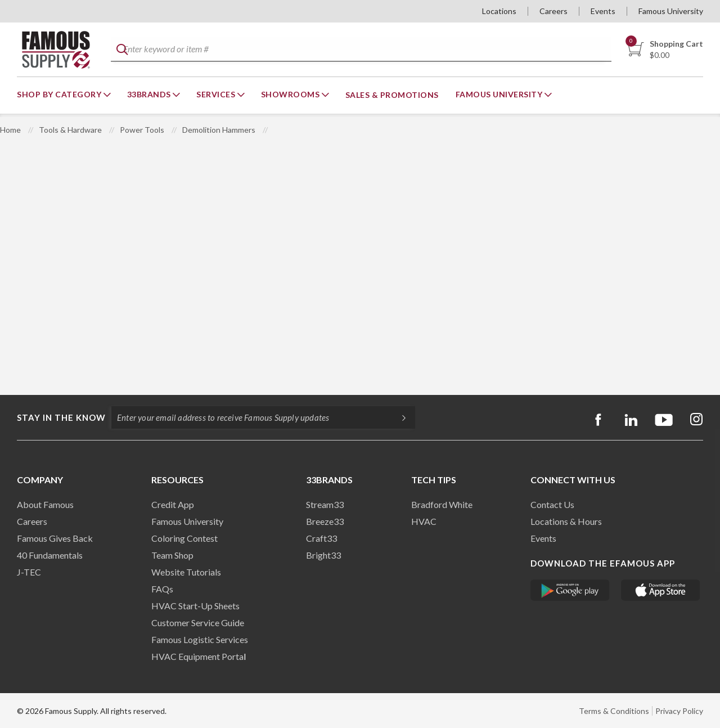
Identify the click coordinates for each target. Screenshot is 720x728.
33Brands (150, 94)
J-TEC (29, 572)
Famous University (671, 11)
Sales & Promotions (392, 95)
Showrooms (291, 94)
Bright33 (323, 555)
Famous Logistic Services (200, 639)
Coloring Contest (184, 538)
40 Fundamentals (50, 555)
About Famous (45, 504)
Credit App (173, 504)
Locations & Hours (566, 521)
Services (217, 94)
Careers (553, 11)
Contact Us (552, 504)
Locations (499, 11)
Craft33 (321, 538)
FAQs (162, 589)
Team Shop (172, 555)
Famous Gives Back (55, 538)
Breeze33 (325, 521)
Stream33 (325, 504)
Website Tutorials (186, 572)
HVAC (424, 521)
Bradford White (442, 504)
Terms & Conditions (614, 711)
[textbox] (361, 50)
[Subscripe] (398, 417)
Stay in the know (61, 417)
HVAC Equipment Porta (197, 656)
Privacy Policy (679, 711)
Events (603, 11)
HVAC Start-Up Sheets (195, 606)
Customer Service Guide (198, 623)
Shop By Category (60, 94)
